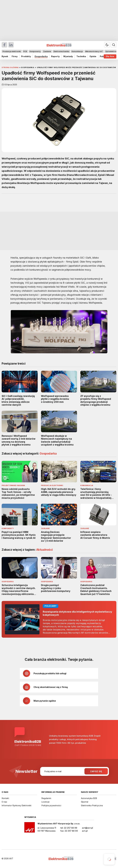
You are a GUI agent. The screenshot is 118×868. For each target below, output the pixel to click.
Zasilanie (47, 51)
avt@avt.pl (87, 828)
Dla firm (110, 56)
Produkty (26, 56)
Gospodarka (41, 56)
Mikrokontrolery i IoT (94, 51)
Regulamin (46, 798)
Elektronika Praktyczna (92, 805)
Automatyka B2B (89, 798)
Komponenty (35, 51)
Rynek (5, 56)
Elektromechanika (61, 51)
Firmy (15, 56)
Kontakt (5, 798)
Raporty (55, 56)
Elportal (85, 802)
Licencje (45, 802)
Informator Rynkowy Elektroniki (17, 805)
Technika (81, 56)
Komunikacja (77, 51)
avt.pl (85, 831)
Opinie (93, 56)
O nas (4, 802)
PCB (25, 51)
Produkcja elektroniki (12, 51)
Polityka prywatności (51, 805)
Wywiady (68, 56)
